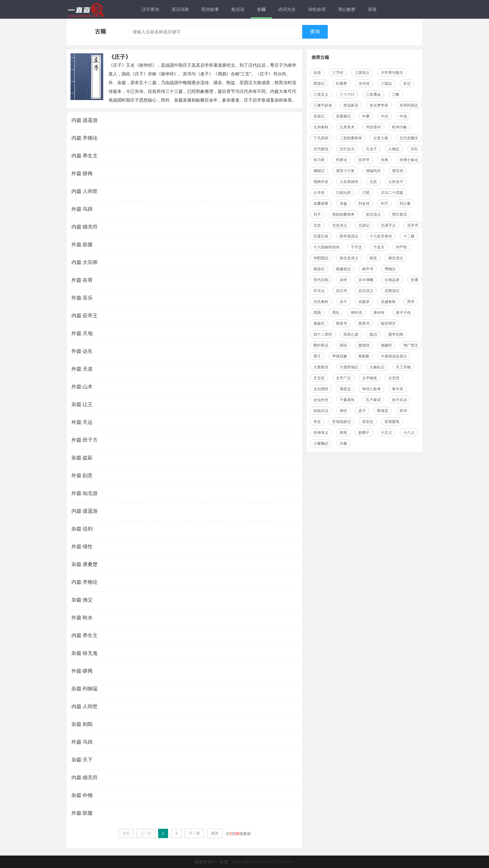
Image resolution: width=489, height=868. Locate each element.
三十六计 (347, 94)
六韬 (366, 193)
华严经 (401, 247)
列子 (385, 204)
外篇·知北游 (85, 493)
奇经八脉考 (371, 389)
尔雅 (343, 444)
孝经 (343, 411)
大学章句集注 (392, 73)
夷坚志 (345, 389)
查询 (315, 32)
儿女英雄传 (349, 182)
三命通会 (373, 94)
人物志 (394, 149)
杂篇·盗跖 (82, 458)
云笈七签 (381, 138)
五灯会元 (347, 149)
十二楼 (409, 236)
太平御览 (370, 378)
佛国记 (319, 171)
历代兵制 (321, 280)
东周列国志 (409, 105)
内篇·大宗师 (85, 262)
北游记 (364, 225)
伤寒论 (341, 160)
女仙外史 (321, 400)
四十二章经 (323, 334)
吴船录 (364, 302)
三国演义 (362, 73)
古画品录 (392, 280)
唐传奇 (379, 313)
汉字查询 (150, 9)
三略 (396, 94)
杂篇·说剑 (82, 529)
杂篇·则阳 (82, 724)
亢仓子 (371, 149)
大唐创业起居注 (394, 356)
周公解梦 (347, 9)
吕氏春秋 (321, 302)
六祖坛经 (343, 193)
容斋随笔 (392, 422)
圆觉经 (364, 345)
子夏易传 (347, 400)
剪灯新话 (399, 214)
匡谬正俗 (321, 236)
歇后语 (238, 9)
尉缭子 (364, 433)
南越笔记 (343, 269)
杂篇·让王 (82, 404)
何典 (385, 160)
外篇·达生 (82, 351)
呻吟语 (356, 313)
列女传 (364, 204)
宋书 (403, 411)
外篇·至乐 (82, 298)
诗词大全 (287, 9)
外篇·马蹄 (82, 209)
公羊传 (319, 193)
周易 (317, 313)
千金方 (379, 247)
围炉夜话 (321, 345)
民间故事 (210, 9)
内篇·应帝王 (85, 316)
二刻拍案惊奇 (351, 138)
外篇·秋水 (82, 618)
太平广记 (343, 378)
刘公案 (405, 204)
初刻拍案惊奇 (343, 214)
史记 (407, 84)
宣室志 (368, 422)
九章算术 (347, 127)
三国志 (386, 84)
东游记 (319, 116)
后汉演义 (366, 291)
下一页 (194, 833)
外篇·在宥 (82, 280)
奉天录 (398, 389)
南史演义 (396, 258)
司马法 (319, 291)
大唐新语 (321, 367)
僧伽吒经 (373, 171)
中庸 (366, 116)
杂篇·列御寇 (85, 689)
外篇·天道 (82, 369)
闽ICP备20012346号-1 (273, 862)
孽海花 (383, 411)
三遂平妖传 (323, 105)
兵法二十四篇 (392, 193)
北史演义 (340, 225)
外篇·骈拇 (82, 173)
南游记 (319, 269)
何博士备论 (409, 160)
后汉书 (341, 291)
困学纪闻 (396, 334)
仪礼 (414, 149)
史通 (414, 280)
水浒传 (364, 84)
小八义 (409, 433)
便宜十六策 (345, 171)
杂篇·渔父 (82, 600)
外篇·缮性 (82, 547)
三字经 (338, 73)
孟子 (362, 411)
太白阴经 (321, 389)
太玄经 (394, 378)
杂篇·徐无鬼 (85, 653)
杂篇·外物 (82, 795)
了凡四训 (321, 138)
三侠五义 (321, 94)
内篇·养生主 (85, 156)
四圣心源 (351, 334)
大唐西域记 (349, 367)
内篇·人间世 (85, 191)
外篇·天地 (82, 333)
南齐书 (368, 269)
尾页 (215, 833)
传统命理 (317, 9)
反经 (343, 280)
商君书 (341, 324)
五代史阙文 (409, 138)
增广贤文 (411, 345)
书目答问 (373, 127)
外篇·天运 (82, 422)
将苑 (343, 433)
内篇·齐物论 (85, 138)
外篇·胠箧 (82, 245)
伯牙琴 (364, 160)
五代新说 (321, 149)
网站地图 (241, 862)
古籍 (261, 9)
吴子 (343, 302)
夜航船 (364, 356)
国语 (343, 345)
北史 (317, 225)
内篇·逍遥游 (85, 120)
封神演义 (321, 433)
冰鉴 (343, 204)
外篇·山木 (82, 387)
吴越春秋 (388, 302)
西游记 (319, 84)
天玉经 (319, 378)
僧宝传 (398, 171)
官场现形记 (341, 422)
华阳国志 (321, 258)
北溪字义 (388, 225)
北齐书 (413, 225)
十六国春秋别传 (327, 247)
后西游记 (392, 291)
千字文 (356, 247)
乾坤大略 (399, 127)
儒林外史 (321, 182)
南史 (373, 258)
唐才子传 (403, 313)
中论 (385, 116)
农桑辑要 (321, 204)
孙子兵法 (399, 400)
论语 (317, 73)
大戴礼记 (377, 367)
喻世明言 (388, 324)
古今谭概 (366, 280)
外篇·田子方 (85, 440)
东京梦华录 (379, 105)
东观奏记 (343, 116)
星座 (372, 9)
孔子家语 (373, 400)
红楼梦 (341, 84)
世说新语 (351, 105)
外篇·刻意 (82, 475)
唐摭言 (319, 324)
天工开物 (403, 367)
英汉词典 (180, 9)
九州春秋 (321, 127)
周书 (411, 302)
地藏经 (386, 345)
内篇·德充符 (85, 227)
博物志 (390, 269)
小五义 (386, 433)
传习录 (319, 160)
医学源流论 (349, 236)
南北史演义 (349, 258)
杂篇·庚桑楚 (85, 564)
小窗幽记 (321, 444)
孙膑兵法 (321, 411)
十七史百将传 (381, 236)
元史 (373, 182)
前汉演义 (373, 214)
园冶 (373, 334)
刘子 (317, 214)
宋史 (317, 422)
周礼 (336, 313)
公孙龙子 (396, 182)
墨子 (317, 356)
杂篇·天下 (82, 760)
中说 (403, 116)
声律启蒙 (340, 356)
